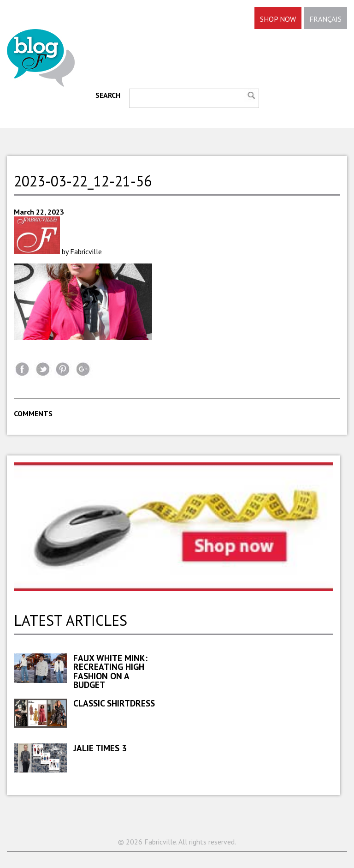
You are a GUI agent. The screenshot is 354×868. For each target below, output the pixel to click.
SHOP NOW (278, 19)
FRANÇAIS (325, 19)
